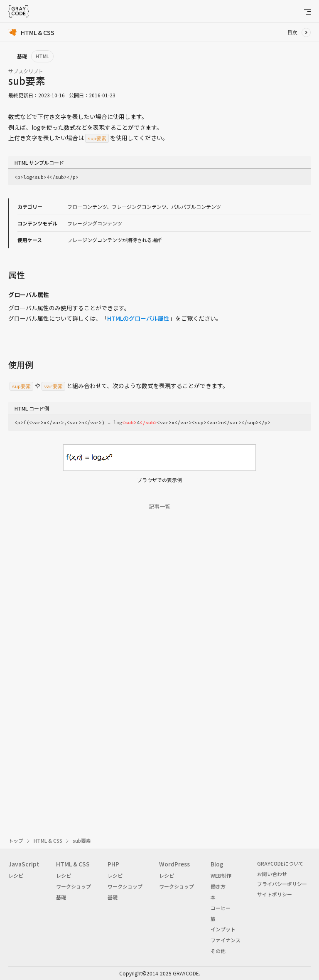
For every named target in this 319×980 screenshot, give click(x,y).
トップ (16, 840)
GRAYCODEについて (280, 863)
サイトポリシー (275, 894)
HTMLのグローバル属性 (138, 318)
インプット (223, 929)
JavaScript (24, 864)
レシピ (16, 875)
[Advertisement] (159, 621)
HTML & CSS (48, 840)
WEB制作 (221, 875)
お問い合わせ (272, 874)
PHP (113, 864)
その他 (218, 951)
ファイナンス (226, 940)
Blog (217, 864)
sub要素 (82, 840)
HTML (42, 56)
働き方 (218, 886)
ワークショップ (74, 886)
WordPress (174, 864)
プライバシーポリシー (282, 884)
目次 (292, 32)
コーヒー (221, 908)
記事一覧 (159, 507)
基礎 (61, 897)
